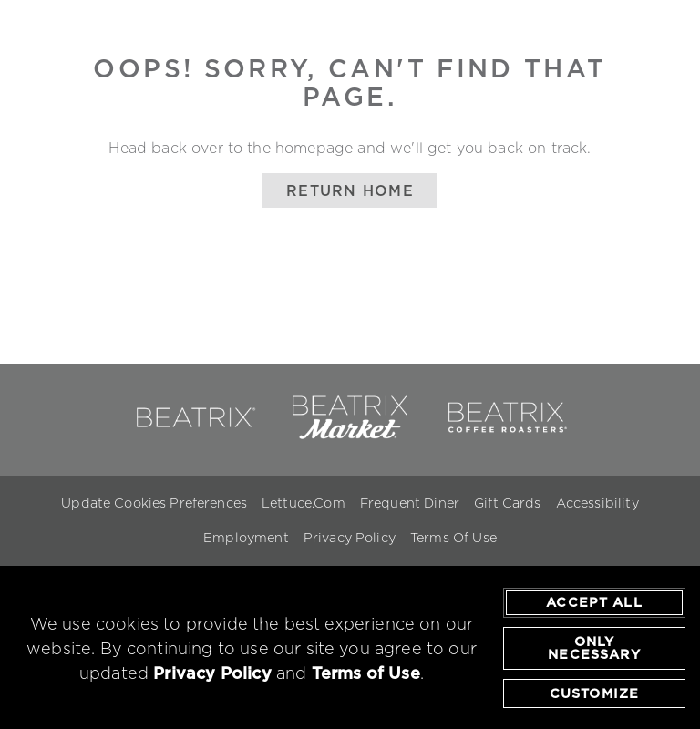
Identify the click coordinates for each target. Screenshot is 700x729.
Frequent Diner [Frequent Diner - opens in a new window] (410, 503)
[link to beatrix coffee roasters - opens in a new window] (506, 436)
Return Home (350, 190)
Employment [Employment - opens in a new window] (246, 538)
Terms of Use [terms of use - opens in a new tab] (366, 673)
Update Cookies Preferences (154, 503)
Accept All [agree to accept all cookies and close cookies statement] (594, 603)
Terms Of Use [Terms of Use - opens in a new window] (453, 538)
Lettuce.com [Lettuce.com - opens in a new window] (304, 503)
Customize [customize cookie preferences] (594, 693)
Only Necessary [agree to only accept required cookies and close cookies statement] (594, 648)
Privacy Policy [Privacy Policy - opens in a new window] (350, 538)
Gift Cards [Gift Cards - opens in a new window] (508, 503)
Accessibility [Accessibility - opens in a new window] (597, 503)
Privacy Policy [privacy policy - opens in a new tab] (212, 673)
